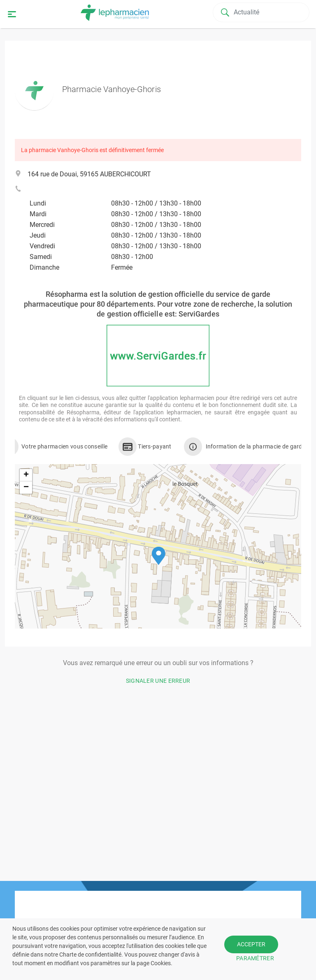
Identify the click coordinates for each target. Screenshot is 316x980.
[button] (159, 556)
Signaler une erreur (158, 681)
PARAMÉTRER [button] (255, 958)
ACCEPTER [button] (251, 944)
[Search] (262, 12)
